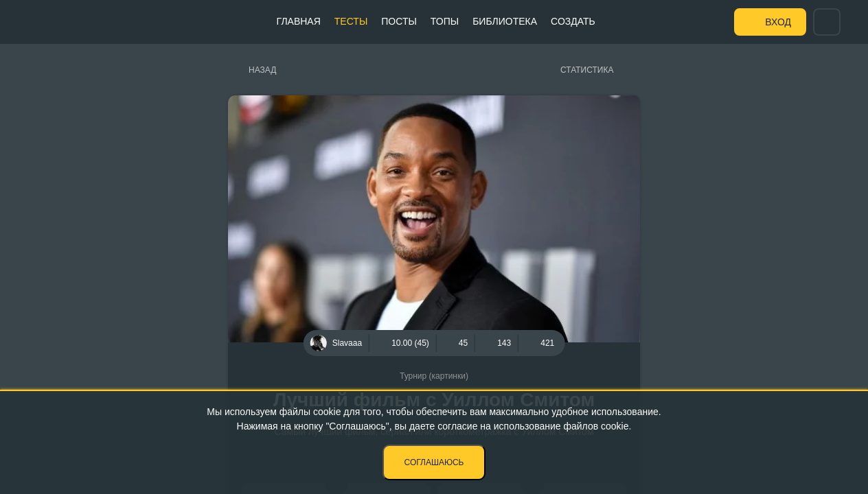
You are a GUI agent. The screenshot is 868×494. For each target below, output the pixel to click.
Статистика (587, 70)
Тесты (351, 21)
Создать (573, 21)
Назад (262, 70)
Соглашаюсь (434, 462)
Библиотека (505, 21)
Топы (445, 21)
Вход (778, 22)
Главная (299, 21)
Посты (399, 21)
